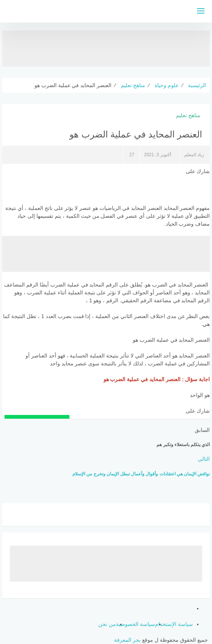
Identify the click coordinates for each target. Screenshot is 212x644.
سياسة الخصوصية (135, 624)
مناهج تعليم (188, 115)
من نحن (107, 624)
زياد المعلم (194, 155)
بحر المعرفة (127, 640)
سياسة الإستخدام (174, 624)
